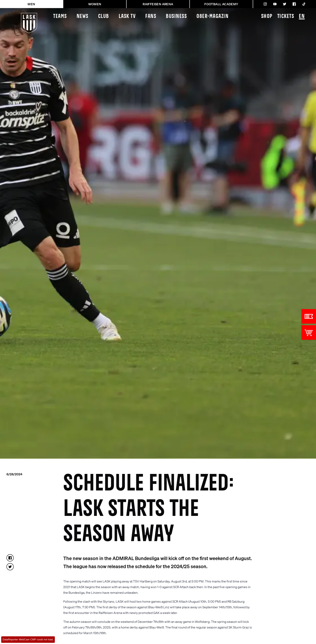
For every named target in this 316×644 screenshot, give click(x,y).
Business (176, 16)
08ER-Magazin (213, 16)
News (83, 16)
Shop (267, 16)
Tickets (286, 16)
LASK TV (127, 16)
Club (104, 16)
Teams (60, 16)
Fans (151, 16)
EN (302, 17)
